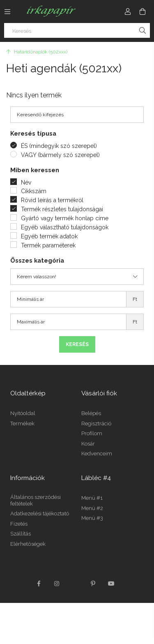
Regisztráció (96, 424)
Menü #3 (92, 518)
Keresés (77, 344)
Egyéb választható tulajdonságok (65, 227)
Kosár (88, 444)
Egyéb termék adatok (49, 236)
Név (26, 182)
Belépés (91, 413)
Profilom (92, 433)
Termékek (22, 424)
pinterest (93, 584)
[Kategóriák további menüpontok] (7, 12)
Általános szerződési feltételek (36, 500)
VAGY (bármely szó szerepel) (60, 155)
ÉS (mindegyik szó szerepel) (59, 146)
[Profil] (128, 12)
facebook (39, 584)
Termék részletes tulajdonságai (62, 209)
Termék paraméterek (48, 245)
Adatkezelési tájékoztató (40, 514)
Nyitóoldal (23, 413)
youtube (111, 584)
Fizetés (19, 524)
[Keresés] (77, 30)
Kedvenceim (97, 454)
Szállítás (21, 534)
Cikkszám (34, 191)
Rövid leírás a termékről (52, 200)
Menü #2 (92, 508)
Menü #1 (92, 498)
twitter (75, 584)
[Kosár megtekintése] (143, 12)
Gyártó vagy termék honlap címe (65, 218)
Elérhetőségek (28, 544)
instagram (57, 584)
